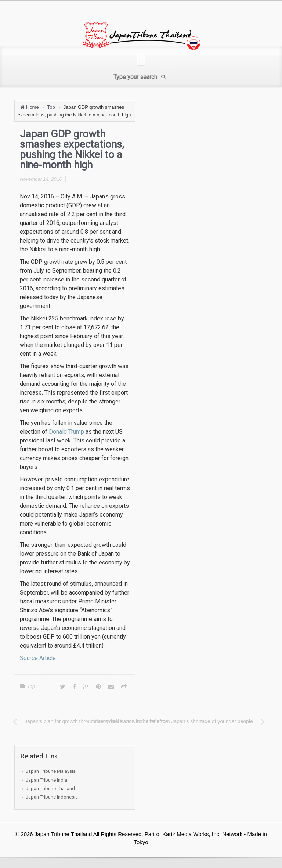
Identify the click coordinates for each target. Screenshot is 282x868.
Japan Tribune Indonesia (52, 797)
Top (51, 107)
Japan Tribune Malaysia (51, 771)
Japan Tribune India (46, 780)
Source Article (38, 658)
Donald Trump (66, 432)
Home (32, 107)
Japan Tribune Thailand (50, 788)
